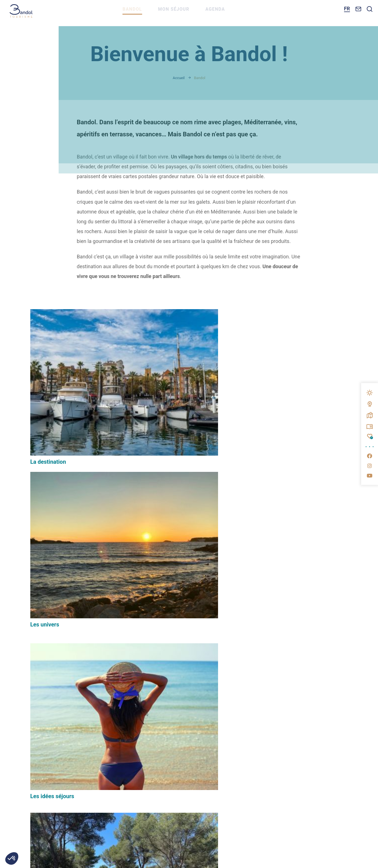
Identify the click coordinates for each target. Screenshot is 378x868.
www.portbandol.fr (183, 785)
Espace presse (288, 690)
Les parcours (47, 494)
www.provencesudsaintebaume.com (276, 785)
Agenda (232, 13)
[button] (12, 858)
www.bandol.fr (111, 785)
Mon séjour (189, 13)
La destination (48, 392)
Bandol (146, 13)
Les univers (154, 381)
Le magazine (46, 596)
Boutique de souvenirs (168, 483)
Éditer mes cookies (166, 805)
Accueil (179, 78)
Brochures (284, 707)
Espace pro (284, 672)
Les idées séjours (272, 392)
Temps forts (265, 494)
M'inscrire (157, 708)
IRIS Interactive (278, 805)
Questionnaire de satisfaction (292, 728)
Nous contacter (53, 757)
